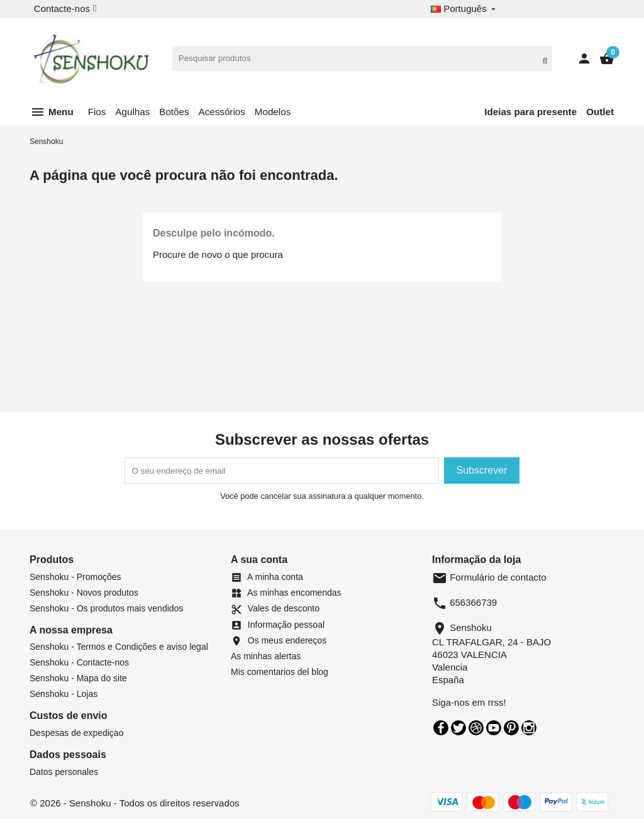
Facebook (441, 728)
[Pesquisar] (363, 58)
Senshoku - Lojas (64, 694)
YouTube (494, 728)
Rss (476, 728)
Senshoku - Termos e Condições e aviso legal (119, 647)
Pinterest (511, 728)
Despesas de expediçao (76, 733)
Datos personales (64, 772)
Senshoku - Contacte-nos (79, 662)
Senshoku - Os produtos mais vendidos (106, 608)
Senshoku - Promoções (75, 577)
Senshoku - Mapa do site (78, 678)
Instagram (529, 728)
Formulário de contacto (489, 577)
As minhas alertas (266, 656)
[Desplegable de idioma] (464, 9)
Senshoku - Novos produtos (84, 593)
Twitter (458, 728)
